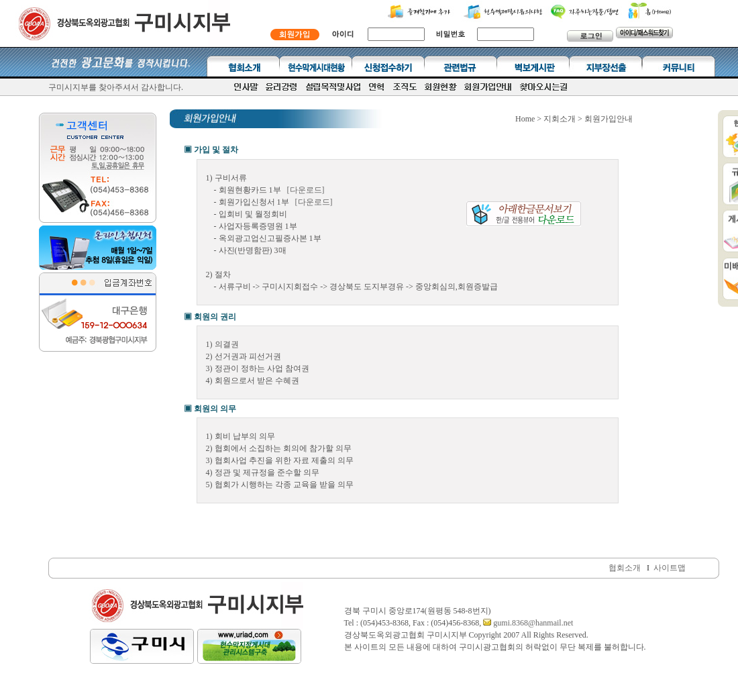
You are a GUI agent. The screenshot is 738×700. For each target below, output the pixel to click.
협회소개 (625, 568)
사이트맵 (670, 568)
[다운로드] (306, 190)
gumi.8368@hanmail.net (532, 623)
